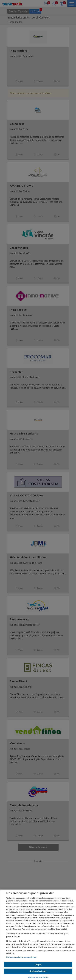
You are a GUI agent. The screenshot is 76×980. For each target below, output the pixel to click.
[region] (38, 935)
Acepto (38, 964)
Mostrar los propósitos (38, 977)
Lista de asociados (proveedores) (21, 957)
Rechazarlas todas (38, 971)
